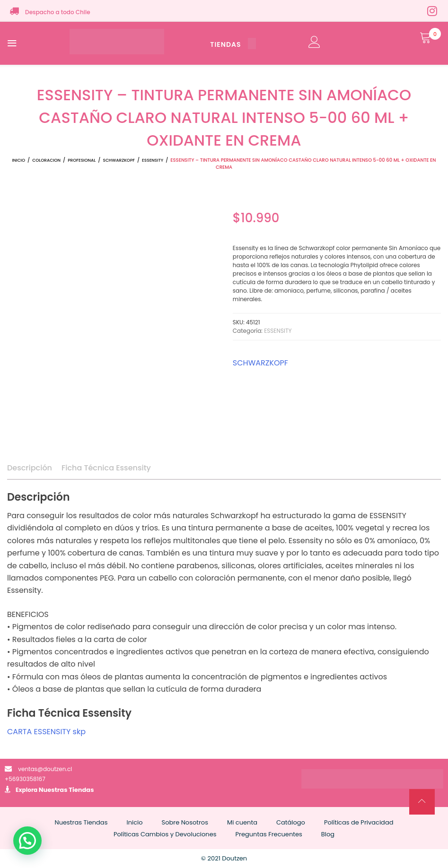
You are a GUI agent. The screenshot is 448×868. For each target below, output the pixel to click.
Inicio (18, 160)
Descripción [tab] (30, 468)
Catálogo (291, 822)
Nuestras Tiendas (66, 790)
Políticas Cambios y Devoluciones (165, 834)
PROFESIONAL (82, 160)
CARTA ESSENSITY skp (46, 732)
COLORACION (46, 160)
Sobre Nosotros (185, 822)
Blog (328, 834)
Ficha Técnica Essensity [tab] (106, 468)
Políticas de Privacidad (359, 822)
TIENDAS (233, 44)
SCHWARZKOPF (119, 160)
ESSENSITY (153, 160)
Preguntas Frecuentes (269, 834)
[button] (27, 841)
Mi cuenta (242, 822)
